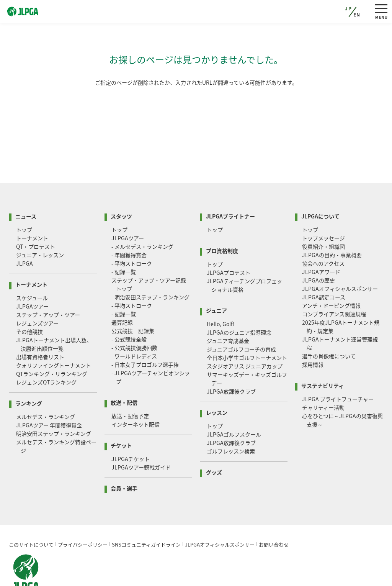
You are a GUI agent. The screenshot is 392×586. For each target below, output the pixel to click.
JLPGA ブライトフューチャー (338, 370)
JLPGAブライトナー (230, 186)
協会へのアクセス (323, 234)
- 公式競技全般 (129, 310)
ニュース (26, 186)
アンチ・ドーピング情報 (331, 276)
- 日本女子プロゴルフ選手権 (145, 335)
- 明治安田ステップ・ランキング (150, 268)
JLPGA (24, 234)
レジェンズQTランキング (46, 353)
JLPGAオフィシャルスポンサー (340, 259)
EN (357, 15)
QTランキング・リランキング (52, 345)
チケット (121, 416)
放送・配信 (124, 373)
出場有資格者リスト (40, 328)
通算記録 (122, 293)
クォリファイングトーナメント (54, 336)
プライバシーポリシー (83, 515)
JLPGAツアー (32, 277)
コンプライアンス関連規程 (334, 285)
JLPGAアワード (321, 243)
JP (348, 8)
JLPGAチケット (131, 430)
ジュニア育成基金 (228, 312)
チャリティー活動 (323, 378)
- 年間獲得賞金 (129, 226)
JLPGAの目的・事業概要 (332, 226)
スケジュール (32, 269)
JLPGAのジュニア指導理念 (239, 303)
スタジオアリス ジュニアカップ (245, 337)
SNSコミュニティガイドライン (146, 515)
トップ (24, 200)
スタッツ (121, 186)
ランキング (29, 373)
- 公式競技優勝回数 (134, 318)
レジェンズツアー (37, 294)
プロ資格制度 (222, 221)
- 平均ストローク (132, 234)
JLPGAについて (320, 186)
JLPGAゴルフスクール (234, 405)
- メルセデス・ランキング (142, 217)
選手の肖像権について (329, 327)
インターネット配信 (136, 395)
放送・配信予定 (130, 387)
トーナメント (32, 209)
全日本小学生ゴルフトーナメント (247, 328)
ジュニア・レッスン (40, 226)
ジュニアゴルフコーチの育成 (241, 320)
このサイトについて (31, 515)
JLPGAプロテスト (229, 243)
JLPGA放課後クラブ (231, 362)
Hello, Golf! (221, 295)
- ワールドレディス (134, 327)
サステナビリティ (323, 356)
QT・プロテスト (36, 217)
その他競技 (29, 302)
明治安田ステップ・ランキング (54, 404)
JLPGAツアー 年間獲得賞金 (49, 396)
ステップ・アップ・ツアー (48, 286)
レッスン (217, 383)
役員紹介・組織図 (323, 217)
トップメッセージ (323, 209)
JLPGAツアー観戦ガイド (141, 438)
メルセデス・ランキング (46, 387)
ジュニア (216, 281)
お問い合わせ (274, 515)
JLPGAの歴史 (318, 251)
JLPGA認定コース (324, 268)
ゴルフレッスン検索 (231, 422)
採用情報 (313, 335)
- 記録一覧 (124, 243)
